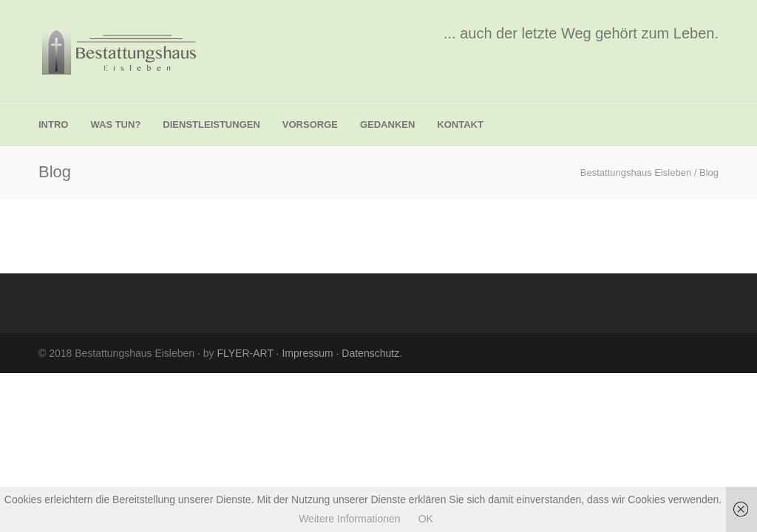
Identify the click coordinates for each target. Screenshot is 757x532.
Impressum (307, 353)
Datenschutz (370, 353)
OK (426, 519)
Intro (53, 125)
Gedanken (387, 125)
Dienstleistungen (211, 125)
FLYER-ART (245, 353)
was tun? (115, 125)
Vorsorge (310, 125)
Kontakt (460, 125)
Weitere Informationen (349, 519)
